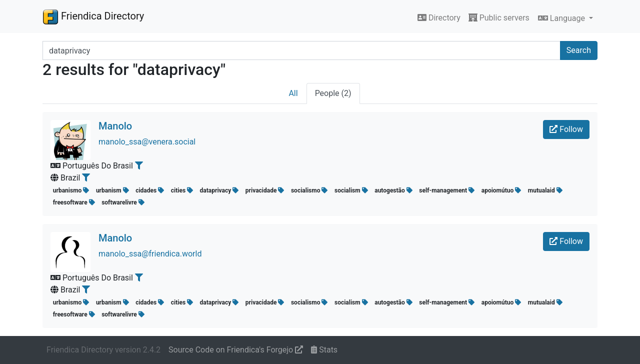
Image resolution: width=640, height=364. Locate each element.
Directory (439, 18)
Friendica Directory (93, 16)
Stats (324, 350)
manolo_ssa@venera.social (147, 142)
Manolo (115, 126)
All (293, 93)
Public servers (499, 18)
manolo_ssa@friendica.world (150, 254)
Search (579, 50)
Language (562, 18)
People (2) (333, 93)
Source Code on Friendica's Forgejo (236, 350)
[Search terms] (301, 50)
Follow (566, 129)
